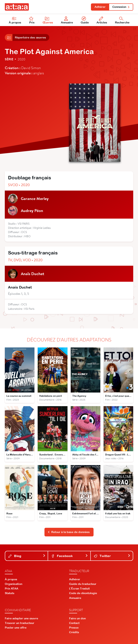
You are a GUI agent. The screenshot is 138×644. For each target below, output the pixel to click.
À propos (15, 20)
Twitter (112, 556)
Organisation (14, 584)
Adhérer (100, 7)
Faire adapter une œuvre (21, 618)
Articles (102, 20)
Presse (74, 628)
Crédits (74, 632)
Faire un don (77, 618)
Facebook (70, 556)
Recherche (122, 20)
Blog (27, 556)
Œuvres (48, 20)
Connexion (121, 7)
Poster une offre (16, 628)
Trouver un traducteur (20, 623)
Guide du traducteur (83, 584)
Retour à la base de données (69, 532)
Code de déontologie (83, 593)
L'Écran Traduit (79, 588)
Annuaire (67, 20)
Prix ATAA (12, 588)
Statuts (10, 593)
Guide (85, 20)
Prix (32, 20)
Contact (74, 623)
